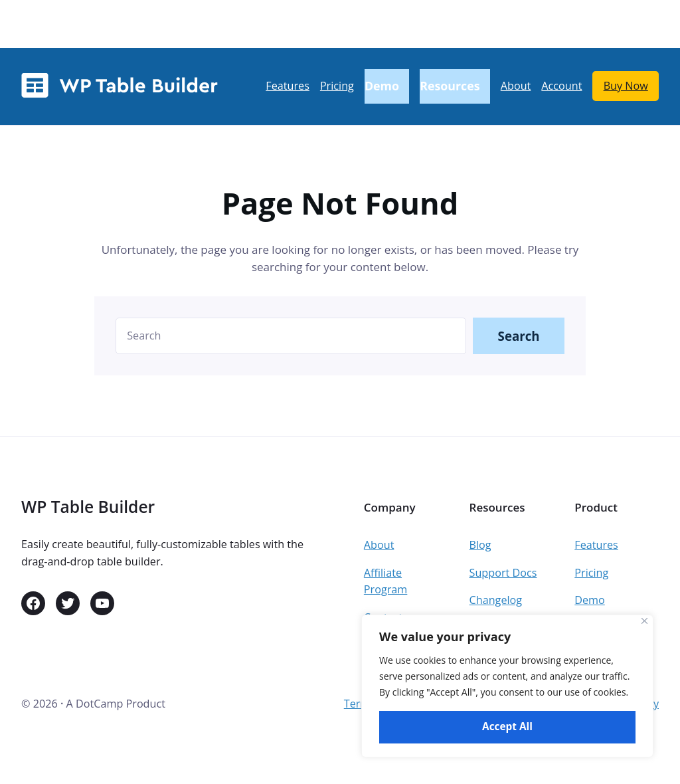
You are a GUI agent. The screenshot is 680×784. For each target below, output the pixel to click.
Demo (590, 600)
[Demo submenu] (387, 87)
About (379, 545)
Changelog (496, 600)
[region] (507, 686)
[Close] (644, 621)
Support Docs (503, 573)
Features (596, 545)
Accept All (507, 727)
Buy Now (626, 86)
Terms (360, 704)
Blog (480, 545)
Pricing (591, 573)
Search (519, 336)
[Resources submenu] (455, 87)
